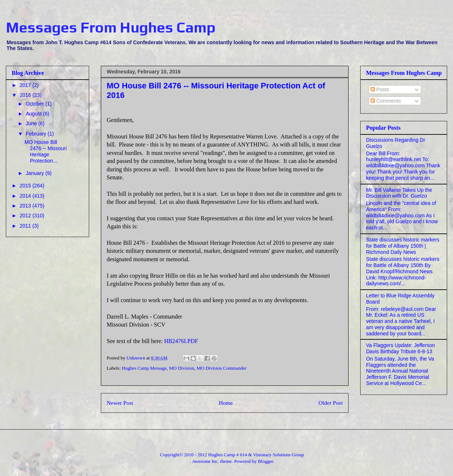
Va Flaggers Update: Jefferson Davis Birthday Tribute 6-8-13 (401, 348)
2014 (26, 196)
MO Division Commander (222, 368)
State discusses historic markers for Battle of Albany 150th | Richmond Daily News (403, 246)
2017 (26, 85)
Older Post (331, 403)
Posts (380, 90)
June (32, 123)
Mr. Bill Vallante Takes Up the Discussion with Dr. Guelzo (399, 193)
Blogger (265, 461)
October (35, 104)
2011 (26, 226)
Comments (386, 101)
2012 (26, 216)
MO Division (182, 368)
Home (226, 403)
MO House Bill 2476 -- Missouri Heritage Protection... (45, 151)
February (37, 134)
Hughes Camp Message (144, 368)
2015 (26, 186)
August (34, 114)
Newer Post (120, 403)
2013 (26, 206)
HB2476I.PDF (181, 341)
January (35, 173)
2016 (26, 95)
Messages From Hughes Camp (111, 27)
